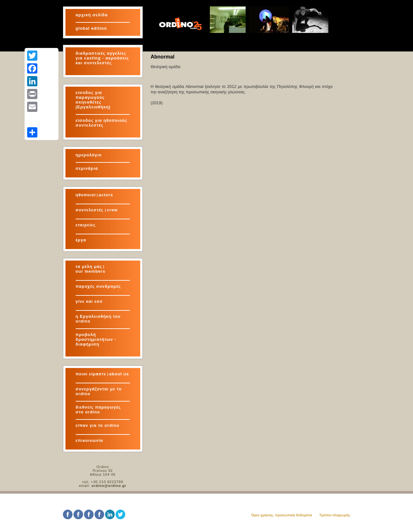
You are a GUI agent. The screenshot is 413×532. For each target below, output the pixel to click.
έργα (81, 240)
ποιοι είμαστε (91, 374)
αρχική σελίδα (92, 15)
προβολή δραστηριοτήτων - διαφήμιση (96, 339)
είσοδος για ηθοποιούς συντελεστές (102, 123)
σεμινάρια (87, 168)
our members (91, 271)
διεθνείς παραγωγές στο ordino (98, 410)
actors (106, 195)
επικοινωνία (89, 440)
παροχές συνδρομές (98, 286)
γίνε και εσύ (89, 301)
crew (112, 210)
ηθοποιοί (86, 195)
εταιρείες (86, 225)
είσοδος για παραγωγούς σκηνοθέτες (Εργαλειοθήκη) (93, 100)
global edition (92, 28)
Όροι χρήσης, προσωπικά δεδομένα (281, 515)
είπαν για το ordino (98, 425)
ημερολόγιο (89, 155)
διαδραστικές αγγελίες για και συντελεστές (102, 58)
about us (119, 374)
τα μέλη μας (89, 266)
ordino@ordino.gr (109, 486)
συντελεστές (90, 210)
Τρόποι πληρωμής (335, 515)
